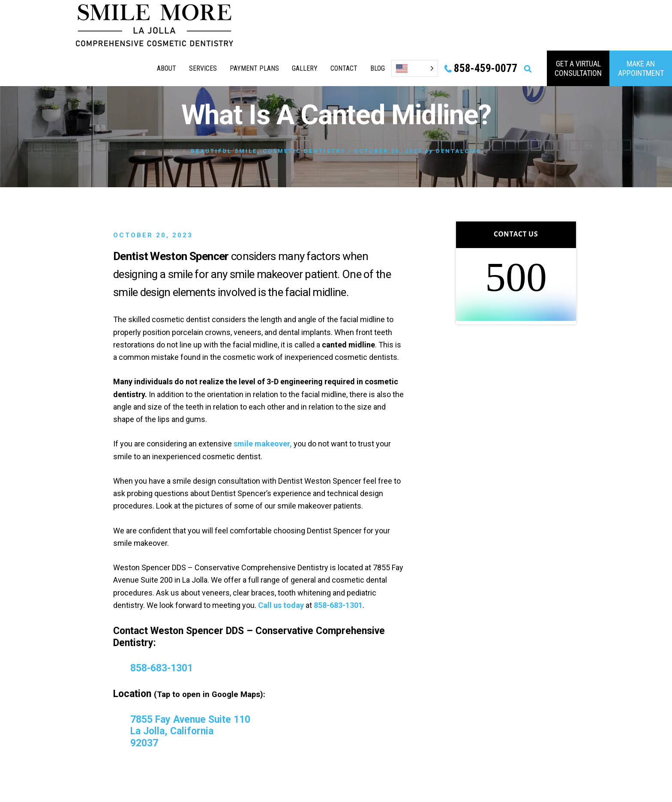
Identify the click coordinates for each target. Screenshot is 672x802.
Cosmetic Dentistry (304, 151)
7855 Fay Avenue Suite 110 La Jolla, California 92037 (190, 731)
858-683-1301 (338, 605)
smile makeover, (263, 444)
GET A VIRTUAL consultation (578, 68)
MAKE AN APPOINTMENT (641, 68)
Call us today (281, 605)
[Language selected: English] (415, 68)
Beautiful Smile (224, 151)
